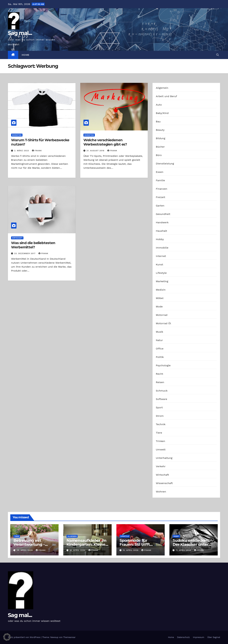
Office (160, 349)
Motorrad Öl (163, 323)
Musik (159, 332)
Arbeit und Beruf (166, 96)
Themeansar (69, 637)
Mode (159, 307)
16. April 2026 (78, 550)
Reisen (160, 382)
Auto (159, 105)
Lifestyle (161, 273)
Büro (159, 155)
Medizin (161, 290)
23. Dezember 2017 (25, 253)
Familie (160, 180)
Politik (160, 357)
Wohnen (161, 492)
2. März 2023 (22, 151)
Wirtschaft (17, 238)
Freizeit (160, 197)
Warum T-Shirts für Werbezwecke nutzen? (40, 142)
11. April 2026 (184, 550)
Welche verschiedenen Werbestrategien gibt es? (105, 142)
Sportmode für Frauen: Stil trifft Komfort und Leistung (140, 544)
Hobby (160, 239)
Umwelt (161, 450)
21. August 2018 (96, 151)
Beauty (160, 130)
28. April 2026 (25, 550)
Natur (159, 340)
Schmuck (162, 391)
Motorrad (162, 315)
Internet (161, 256)
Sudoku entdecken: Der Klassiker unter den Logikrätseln (191, 544)
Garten (160, 206)
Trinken (160, 441)
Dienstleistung (165, 164)
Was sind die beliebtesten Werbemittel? (33, 245)
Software (161, 399)
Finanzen (161, 189)
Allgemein (162, 88)
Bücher (160, 147)
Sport (159, 407)
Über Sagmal (214, 637)
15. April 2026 (131, 550)
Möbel (160, 298)
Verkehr (161, 466)
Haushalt (161, 231)
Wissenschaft (164, 483)
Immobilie (162, 248)
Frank (37, 151)
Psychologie (163, 365)
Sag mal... (20, 33)
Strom (160, 416)
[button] (218, 55)
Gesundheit (163, 214)
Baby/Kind (162, 113)
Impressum (199, 637)
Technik (161, 424)
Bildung (160, 138)
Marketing (17, 135)
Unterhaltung (164, 458)
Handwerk (162, 222)
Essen (160, 172)
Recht (159, 374)
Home (25, 55)
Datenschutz (183, 637)
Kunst (159, 264)
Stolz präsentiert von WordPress (24, 637)
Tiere (159, 433)
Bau (158, 121)
